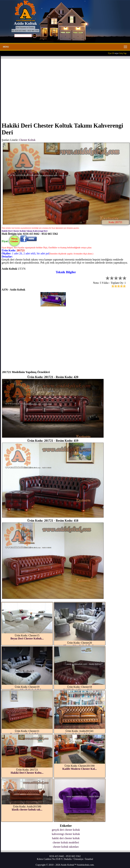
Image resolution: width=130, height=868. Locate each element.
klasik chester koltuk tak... (27, 810)
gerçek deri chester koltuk (66, 830)
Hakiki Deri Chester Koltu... (27, 773)
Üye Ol (111, 53)
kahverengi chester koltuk (66, 834)
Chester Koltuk (27, 140)
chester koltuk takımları (66, 847)
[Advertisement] (66, 88)
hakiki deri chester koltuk (66, 838)
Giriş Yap (123, 53)
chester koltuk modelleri (66, 842)
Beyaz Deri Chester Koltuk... (27, 638)
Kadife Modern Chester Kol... (79, 769)
